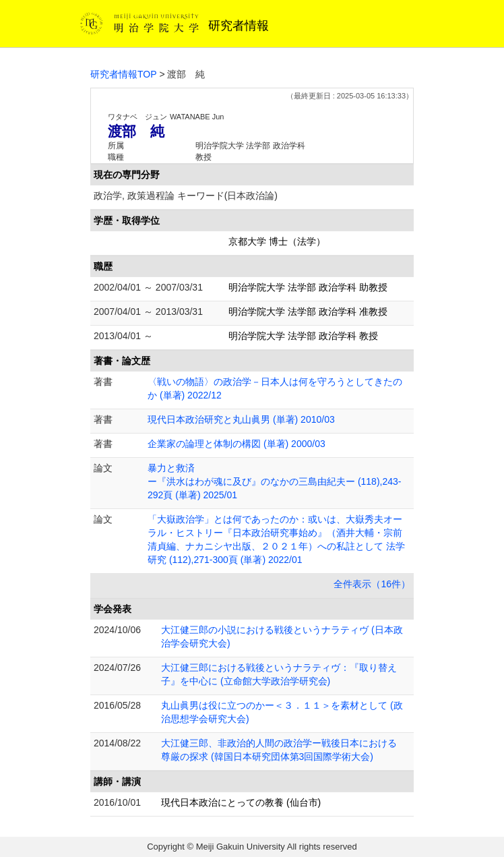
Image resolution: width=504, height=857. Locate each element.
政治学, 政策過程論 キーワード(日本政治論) (186, 196)
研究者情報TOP (124, 74)
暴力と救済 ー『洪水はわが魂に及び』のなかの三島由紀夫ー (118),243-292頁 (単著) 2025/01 (274, 481)
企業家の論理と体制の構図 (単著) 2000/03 (237, 444)
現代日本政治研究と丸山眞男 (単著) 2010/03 (241, 419)
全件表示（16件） (372, 584)
